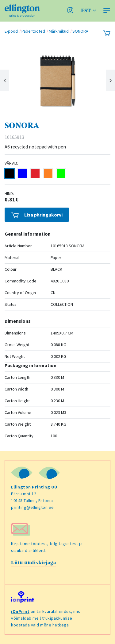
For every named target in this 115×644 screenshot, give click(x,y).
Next (110, 80)
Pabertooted (33, 31)
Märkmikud (59, 31)
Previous (5, 80)
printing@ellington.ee (33, 507)
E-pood (11, 31)
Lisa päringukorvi (37, 215)
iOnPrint (20, 611)
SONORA (80, 31)
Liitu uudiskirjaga (34, 563)
